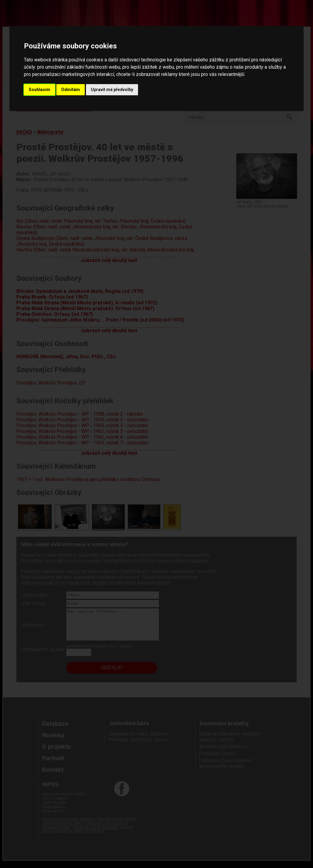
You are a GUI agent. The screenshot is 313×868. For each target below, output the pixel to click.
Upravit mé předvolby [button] (112, 90)
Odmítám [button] (71, 90)
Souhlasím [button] (40, 90)
